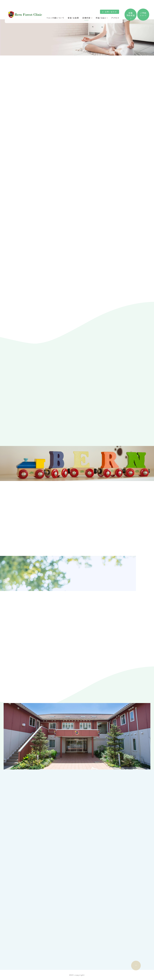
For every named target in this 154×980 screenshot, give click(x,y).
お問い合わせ (111, 12)
